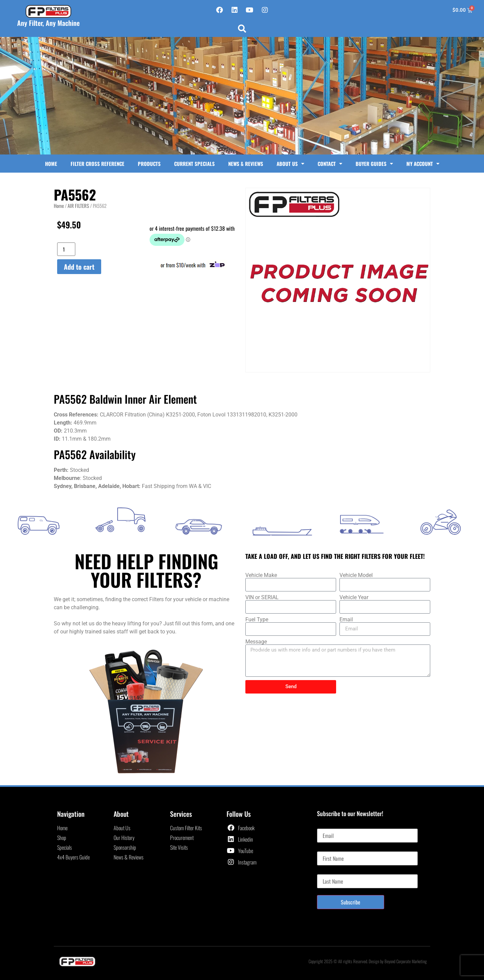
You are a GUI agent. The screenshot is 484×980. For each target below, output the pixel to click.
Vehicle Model (356, 575)
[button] (242, 29)
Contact (330, 164)
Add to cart (79, 267)
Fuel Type (257, 620)
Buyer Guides (374, 164)
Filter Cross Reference (97, 164)
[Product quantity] (66, 249)
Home (51, 164)
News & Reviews (246, 164)
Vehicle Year (354, 597)
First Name (328, 849)
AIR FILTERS (78, 206)
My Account (423, 164)
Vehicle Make (261, 575)
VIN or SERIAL (262, 597)
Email (346, 620)
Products (149, 164)
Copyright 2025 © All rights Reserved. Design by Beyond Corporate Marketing (368, 961)
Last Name (327, 872)
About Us (290, 164)
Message (256, 642)
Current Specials (194, 164)
